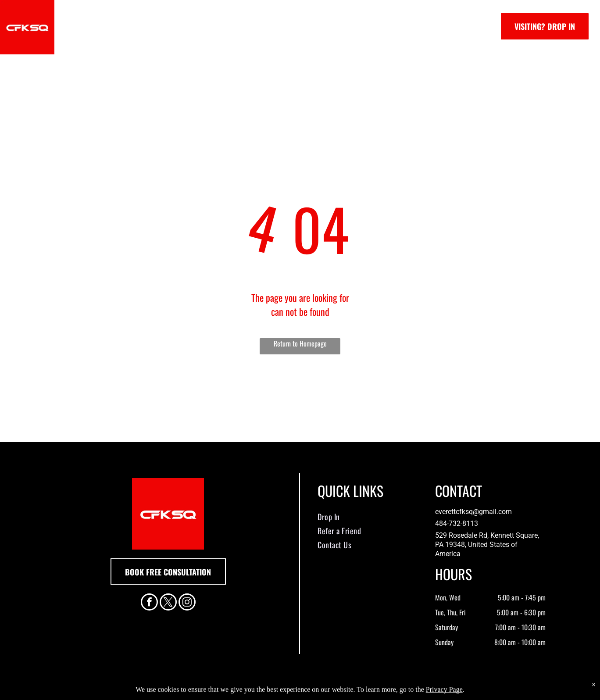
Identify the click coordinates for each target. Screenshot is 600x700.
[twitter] (168, 603)
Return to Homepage (300, 343)
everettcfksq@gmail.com (473, 512)
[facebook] (149, 603)
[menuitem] (138, 27)
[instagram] (187, 603)
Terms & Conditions (372, 692)
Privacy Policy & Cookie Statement (245, 692)
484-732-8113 (457, 523)
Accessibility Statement (318, 692)
